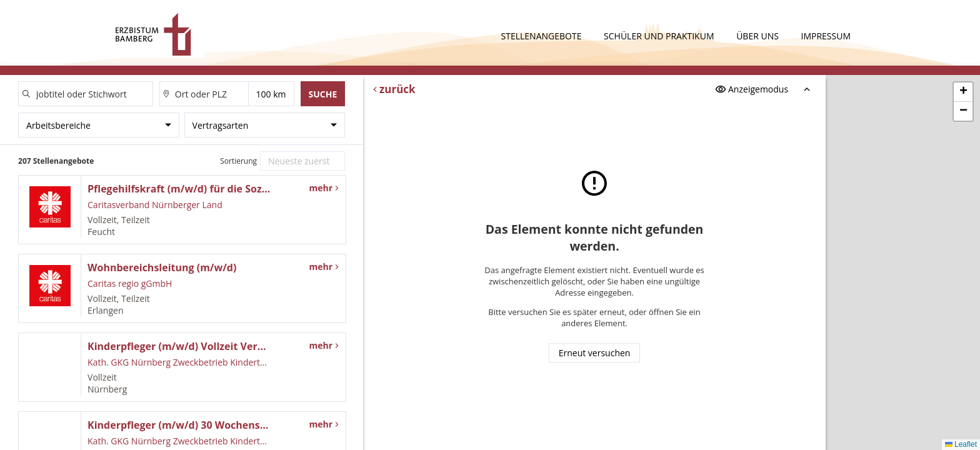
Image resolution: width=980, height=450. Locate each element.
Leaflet (961, 444)
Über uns (758, 36)
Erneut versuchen (595, 353)
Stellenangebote (543, 36)
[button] (963, 92)
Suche (322, 94)
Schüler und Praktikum (660, 36)
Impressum (826, 36)
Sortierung (238, 161)
